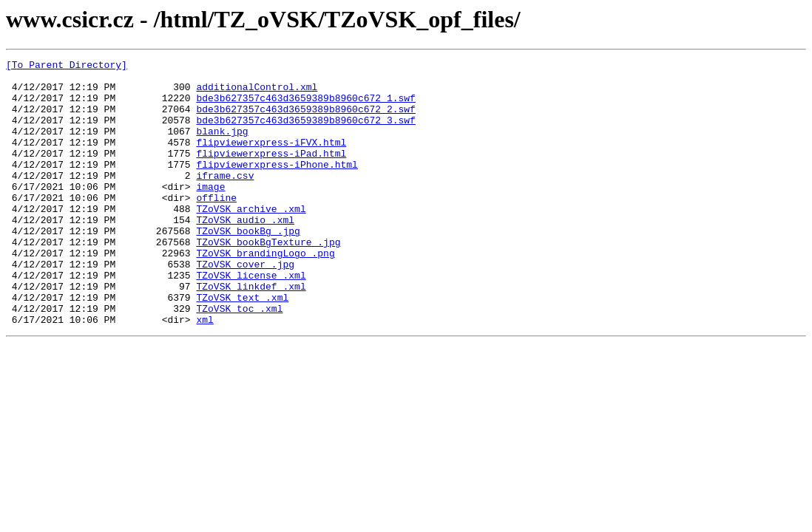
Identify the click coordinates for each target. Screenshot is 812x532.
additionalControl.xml (257, 93)
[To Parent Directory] (67, 66)
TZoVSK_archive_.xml (251, 239)
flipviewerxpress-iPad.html (271, 173)
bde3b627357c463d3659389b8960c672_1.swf (305, 106)
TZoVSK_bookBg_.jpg (248, 266)
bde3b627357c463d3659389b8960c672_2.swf (305, 120)
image (210, 213)
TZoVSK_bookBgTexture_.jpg (268, 279)
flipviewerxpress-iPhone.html (277, 186)
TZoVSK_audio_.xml (245, 253)
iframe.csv (225, 199)
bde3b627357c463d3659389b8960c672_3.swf (305, 133)
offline (216, 226)
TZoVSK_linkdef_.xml (251, 332)
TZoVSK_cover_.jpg (245, 306)
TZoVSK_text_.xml (242, 346)
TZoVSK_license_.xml (251, 319)
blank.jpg (222, 146)
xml (204, 372)
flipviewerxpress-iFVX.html (271, 160)
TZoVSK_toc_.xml (239, 359)
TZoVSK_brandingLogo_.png (265, 293)
